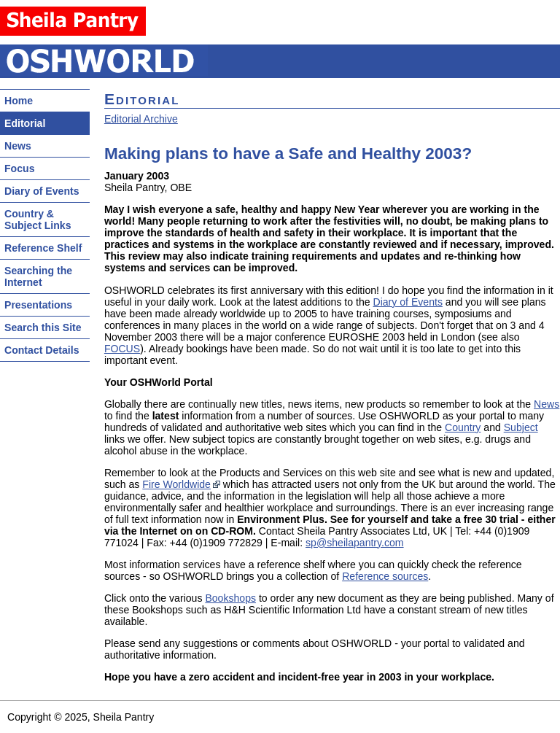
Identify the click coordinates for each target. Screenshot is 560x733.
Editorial (25, 123)
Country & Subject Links (38, 220)
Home (19, 101)
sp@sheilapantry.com (355, 543)
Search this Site (43, 327)
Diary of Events (42, 191)
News (18, 146)
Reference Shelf (43, 248)
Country (463, 427)
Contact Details (42, 350)
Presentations (38, 305)
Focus (19, 168)
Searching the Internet (38, 276)
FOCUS (122, 349)
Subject (521, 427)
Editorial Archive (141, 119)
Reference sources (385, 576)
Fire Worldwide (176, 484)
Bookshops (230, 598)
